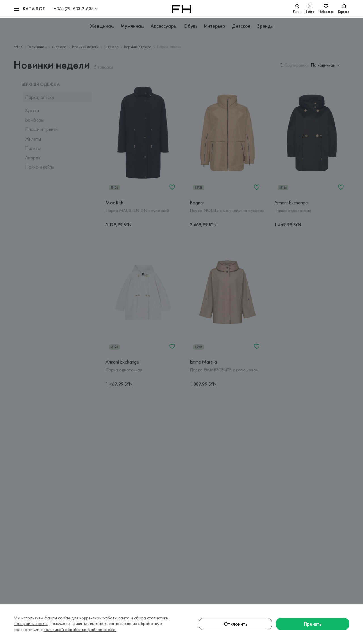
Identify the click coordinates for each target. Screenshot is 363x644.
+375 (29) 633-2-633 (74, 9)
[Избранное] (326, 9)
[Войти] (310, 9)
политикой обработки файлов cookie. (80, 629)
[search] (297, 9)
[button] (29, 9)
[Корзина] (344, 9)
